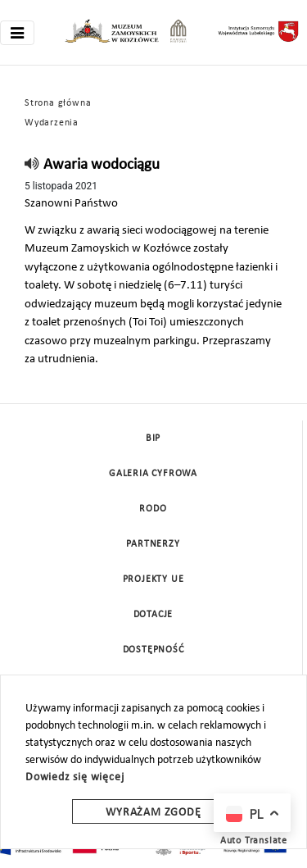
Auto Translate (254, 841)
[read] (32, 165)
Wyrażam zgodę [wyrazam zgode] (153, 813)
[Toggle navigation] (17, 33)
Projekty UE (153, 579)
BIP (153, 439)
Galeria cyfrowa (153, 474)
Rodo (153, 509)
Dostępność (153, 650)
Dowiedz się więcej (74, 777)
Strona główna (58, 103)
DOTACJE (153, 615)
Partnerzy (153, 544)
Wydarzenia (52, 123)
